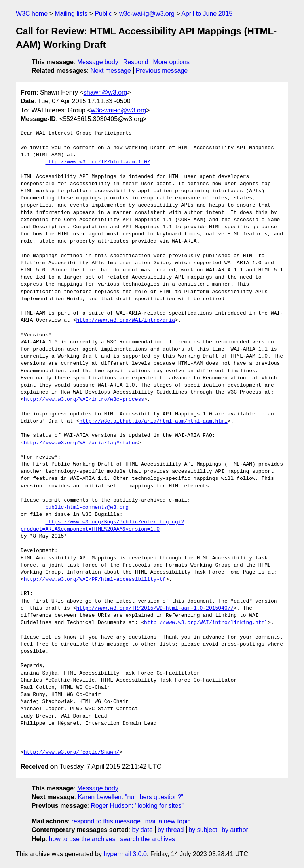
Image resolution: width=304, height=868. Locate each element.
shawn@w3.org (105, 92)
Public (103, 14)
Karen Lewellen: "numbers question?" (131, 797)
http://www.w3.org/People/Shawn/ (72, 752)
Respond (136, 62)
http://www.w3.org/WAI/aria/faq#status (81, 443)
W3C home (32, 14)
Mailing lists (71, 14)
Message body (98, 62)
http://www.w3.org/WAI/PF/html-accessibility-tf (95, 580)
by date (142, 830)
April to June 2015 (207, 14)
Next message (111, 71)
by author (235, 830)
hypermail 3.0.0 (125, 854)
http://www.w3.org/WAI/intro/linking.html (206, 623)
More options (172, 62)
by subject (203, 830)
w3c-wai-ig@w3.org (147, 14)
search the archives (148, 839)
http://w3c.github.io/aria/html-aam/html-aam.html (153, 421)
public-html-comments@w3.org (87, 508)
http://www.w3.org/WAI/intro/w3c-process (84, 400)
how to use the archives (82, 839)
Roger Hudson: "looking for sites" (137, 806)
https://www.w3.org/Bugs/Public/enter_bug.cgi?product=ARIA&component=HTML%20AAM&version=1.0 (102, 526)
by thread (171, 830)
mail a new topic (168, 821)
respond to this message (106, 821)
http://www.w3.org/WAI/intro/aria (125, 320)
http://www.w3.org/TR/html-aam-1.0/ (98, 162)
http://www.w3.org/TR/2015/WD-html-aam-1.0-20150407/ (155, 608)
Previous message (162, 71)
